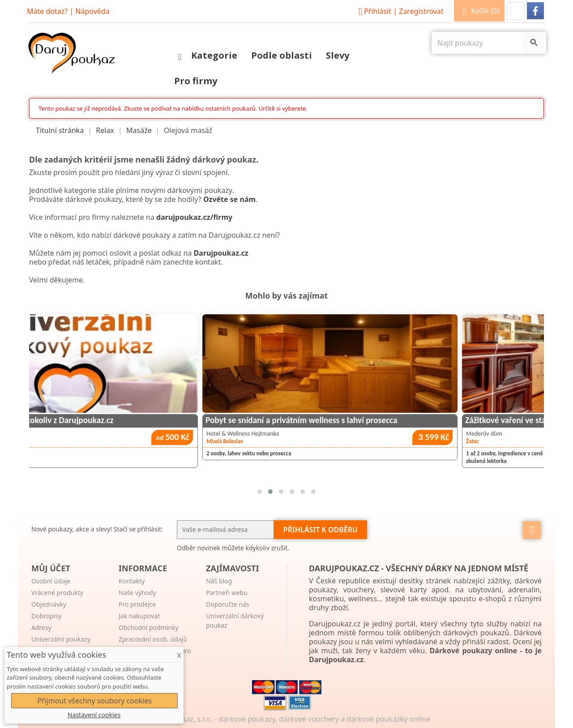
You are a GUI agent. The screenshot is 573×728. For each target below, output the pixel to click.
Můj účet (51, 568)
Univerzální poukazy (61, 639)
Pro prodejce (137, 604)
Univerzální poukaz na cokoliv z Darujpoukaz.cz (120, 420)
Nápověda (92, 11)
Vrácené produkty (57, 593)
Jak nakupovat (139, 616)
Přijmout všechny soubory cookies (94, 701)
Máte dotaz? (47, 11)
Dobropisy (46, 616)
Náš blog (219, 581)
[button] (516, 11)
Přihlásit (400, 11)
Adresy (41, 627)
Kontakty (132, 581)
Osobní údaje (51, 581)
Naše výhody (137, 593)
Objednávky (49, 604)
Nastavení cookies (94, 715)
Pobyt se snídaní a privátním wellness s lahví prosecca (392, 420)
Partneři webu (227, 593)
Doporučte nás (228, 604)
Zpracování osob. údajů (153, 639)
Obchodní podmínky (149, 627)
